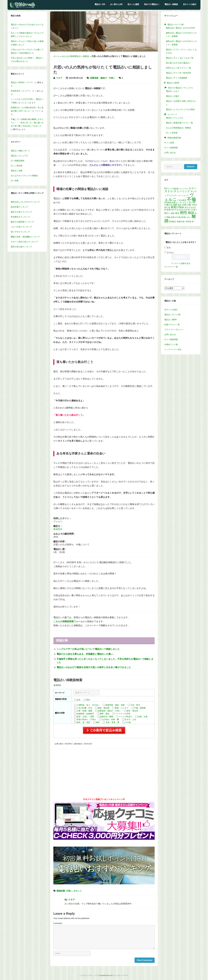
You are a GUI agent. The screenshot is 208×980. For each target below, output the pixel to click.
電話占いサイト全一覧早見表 (178, 73)
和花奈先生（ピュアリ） (21, 91)
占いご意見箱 (17, 166)
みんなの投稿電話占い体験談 (75, 56)
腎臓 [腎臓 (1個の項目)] (168, 217)
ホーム (57, 56)
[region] (104, 865)
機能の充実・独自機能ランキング (25, 237)
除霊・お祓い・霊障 (85, 717)
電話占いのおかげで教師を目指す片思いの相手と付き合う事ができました (94, 667)
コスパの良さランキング (21, 227)
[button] (104, 865)
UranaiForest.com (106, 975)
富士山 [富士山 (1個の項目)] (188, 207)
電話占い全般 (17, 171)
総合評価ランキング (19, 207)
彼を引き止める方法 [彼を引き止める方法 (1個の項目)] (179, 210)
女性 (79, 700)
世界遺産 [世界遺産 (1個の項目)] (168, 202)
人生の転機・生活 (84, 708)
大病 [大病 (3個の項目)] (184, 205)
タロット (78, 891)
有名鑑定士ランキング (20, 217)
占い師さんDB (116, 4)
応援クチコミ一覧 (172, 325)
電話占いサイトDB (172, 315)
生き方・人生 (130, 719)
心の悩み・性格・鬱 (110, 719)
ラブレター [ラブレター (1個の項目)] (173, 196)
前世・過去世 (132, 711)
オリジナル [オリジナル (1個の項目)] (184, 189)
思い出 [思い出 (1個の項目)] (190, 210)
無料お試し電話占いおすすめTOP (180, 28)
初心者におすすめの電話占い (178, 63)
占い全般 (15, 181)
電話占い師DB (170, 320)
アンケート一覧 (171, 267)
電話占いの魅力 (173, 96)
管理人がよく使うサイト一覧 (178, 68)
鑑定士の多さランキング (21, 212)
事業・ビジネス (122, 708)
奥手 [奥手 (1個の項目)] (166, 207)
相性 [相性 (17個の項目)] (184, 213)
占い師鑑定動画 (18, 161)
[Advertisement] (104, 775)
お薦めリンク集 (171, 344)
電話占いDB (100, 4)
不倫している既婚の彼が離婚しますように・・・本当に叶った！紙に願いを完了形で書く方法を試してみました (27, 123)
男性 (88, 700)
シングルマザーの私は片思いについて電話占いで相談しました (88, 649)
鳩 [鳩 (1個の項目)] (193, 222)
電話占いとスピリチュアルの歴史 (180, 109)
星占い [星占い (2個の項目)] (167, 213)
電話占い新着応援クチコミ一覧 (179, 123)
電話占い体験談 (171, 4)
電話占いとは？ (173, 91)
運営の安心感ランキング (21, 247)
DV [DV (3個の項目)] (166, 188)
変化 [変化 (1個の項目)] (180, 205)
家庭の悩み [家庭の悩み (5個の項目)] (178, 207)
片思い (69, 891)
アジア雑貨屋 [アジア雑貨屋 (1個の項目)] (173, 189)
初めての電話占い (152, 4)
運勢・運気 (104, 714)
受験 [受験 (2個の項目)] (175, 205)
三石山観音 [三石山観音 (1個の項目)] (182, 200)
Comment (58, 923)
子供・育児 (135, 705)
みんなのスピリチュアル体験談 (24, 176)
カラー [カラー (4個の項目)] (192, 188)
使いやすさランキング (20, 232)
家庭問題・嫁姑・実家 (115, 705)
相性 (98, 722)
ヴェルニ (58, 521)
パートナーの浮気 (123, 714)
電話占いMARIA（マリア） (23, 83)
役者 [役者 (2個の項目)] (169, 210)
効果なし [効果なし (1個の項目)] (175, 202)
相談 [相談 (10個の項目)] (191, 213)
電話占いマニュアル (19, 156)
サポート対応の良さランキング (24, 242)
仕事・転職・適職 (84, 711)
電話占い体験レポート (20, 151)
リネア (59, 78)
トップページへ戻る (173, 349)
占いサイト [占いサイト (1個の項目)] (184, 202)
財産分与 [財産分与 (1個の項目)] (174, 217)
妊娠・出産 (143, 717)
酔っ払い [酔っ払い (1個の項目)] (188, 217)
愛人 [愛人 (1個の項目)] (195, 210)
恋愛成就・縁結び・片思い (103, 78)
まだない (171, 253)
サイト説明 (169, 143)
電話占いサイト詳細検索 (176, 78)
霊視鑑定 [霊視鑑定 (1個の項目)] (172, 222)
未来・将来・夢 (112, 722)
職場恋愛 (61, 891)
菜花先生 (58, 529)
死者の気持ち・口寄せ (86, 719)
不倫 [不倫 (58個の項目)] (191, 199)
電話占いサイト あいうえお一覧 (180, 58)
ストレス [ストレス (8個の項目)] (170, 191)
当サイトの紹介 (190, 4)
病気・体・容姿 (83, 722)
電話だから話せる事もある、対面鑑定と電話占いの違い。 (86, 654)
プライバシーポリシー (174, 330)
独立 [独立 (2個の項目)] (177, 213)
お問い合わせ (170, 153)
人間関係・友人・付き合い (88, 705)
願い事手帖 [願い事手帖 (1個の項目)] (187, 222)
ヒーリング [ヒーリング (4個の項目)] (183, 191)
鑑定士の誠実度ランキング (22, 222)
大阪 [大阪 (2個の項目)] (189, 205)
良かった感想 (133, 4)
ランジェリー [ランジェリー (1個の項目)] (184, 196)
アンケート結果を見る (181, 263)
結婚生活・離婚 (106, 717)
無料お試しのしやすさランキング (25, 202)
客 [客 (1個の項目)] (169, 207)
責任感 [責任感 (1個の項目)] (181, 217)
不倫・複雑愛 (140, 708)
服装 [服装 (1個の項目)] (173, 213)
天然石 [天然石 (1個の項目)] (194, 205)
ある (169, 248)
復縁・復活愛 (104, 708)
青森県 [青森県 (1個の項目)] (179, 222)
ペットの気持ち (126, 717)
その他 (128, 722)
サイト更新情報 (171, 148)
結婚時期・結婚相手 (85, 714)
